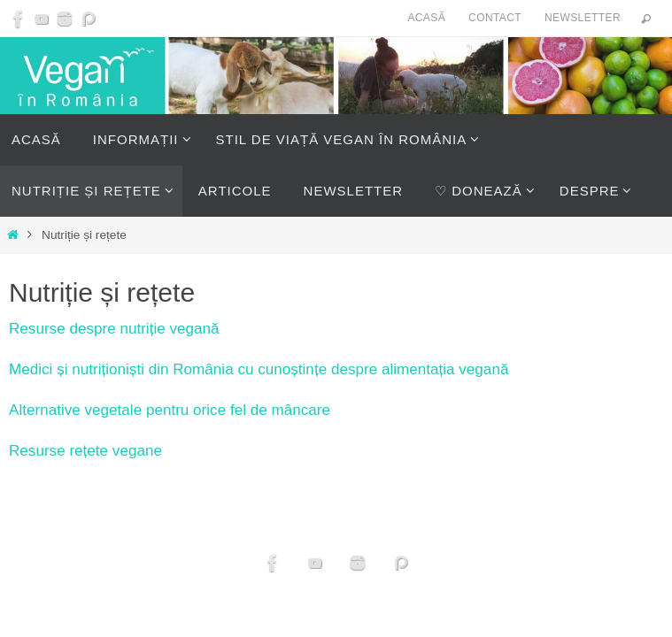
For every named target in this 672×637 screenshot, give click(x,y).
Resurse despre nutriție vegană (114, 329)
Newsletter (583, 18)
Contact (495, 18)
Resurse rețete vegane (85, 451)
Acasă (426, 18)
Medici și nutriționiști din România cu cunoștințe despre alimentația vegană (259, 369)
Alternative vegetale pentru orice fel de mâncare (170, 410)
